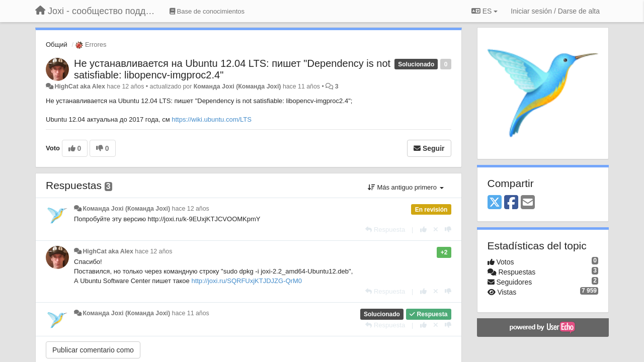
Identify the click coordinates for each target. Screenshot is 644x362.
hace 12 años (191, 209)
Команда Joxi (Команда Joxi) (237, 86)
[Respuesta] (385, 230)
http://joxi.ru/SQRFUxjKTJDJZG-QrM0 (247, 281)
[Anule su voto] (436, 230)
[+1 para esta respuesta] (423, 230)
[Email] (528, 203)
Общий (57, 44)
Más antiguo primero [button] (406, 187)
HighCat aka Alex (79, 86)
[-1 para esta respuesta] (448, 230)
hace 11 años (191, 313)
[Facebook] (511, 203)
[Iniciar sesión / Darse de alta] (555, 11)
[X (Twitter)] (495, 203)
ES (485, 11)
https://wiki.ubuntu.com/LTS (212, 119)
